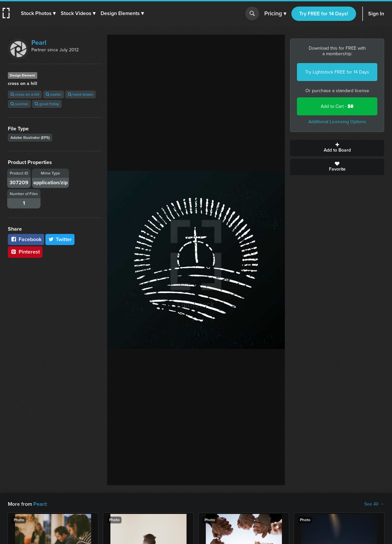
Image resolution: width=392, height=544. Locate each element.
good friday (47, 104)
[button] (38, 13)
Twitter (60, 239)
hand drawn (81, 94)
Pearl (39, 42)
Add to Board (337, 148)
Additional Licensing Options (337, 122)
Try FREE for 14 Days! (324, 14)
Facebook (26, 239)
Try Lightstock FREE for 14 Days (337, 72)
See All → (374, 504)
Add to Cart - (337, 106)
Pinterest (25, 252)
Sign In (376, 14)
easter (54, 94)
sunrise (19, 104)
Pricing (275, 14)
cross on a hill (25, 94)
